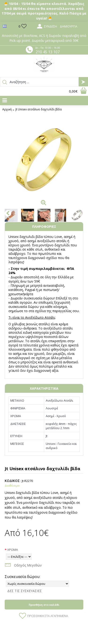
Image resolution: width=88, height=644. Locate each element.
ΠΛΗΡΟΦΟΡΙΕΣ (44, 227)
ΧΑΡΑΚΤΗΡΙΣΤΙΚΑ (44, 388)
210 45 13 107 (48, 52)
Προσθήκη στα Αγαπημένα (48, 616)
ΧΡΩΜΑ (13, 550)
